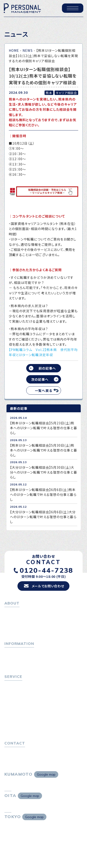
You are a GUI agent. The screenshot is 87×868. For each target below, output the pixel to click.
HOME (14, 50)
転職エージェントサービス (26, 691)
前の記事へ (47, 368)
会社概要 (13, 624)
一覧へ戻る (43, 390)
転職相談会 (15, 697)
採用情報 (13, 630)
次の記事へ (40, 379)
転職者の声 (15, 703)
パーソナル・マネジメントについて (29, 617)
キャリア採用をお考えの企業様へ (29, 711)
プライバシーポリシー (21, 757)
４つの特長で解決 (19, 723)
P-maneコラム (16, 658)
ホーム (9, 611)
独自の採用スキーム (21, 729)
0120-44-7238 (47, 570)
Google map (46, 774)
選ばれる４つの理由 (21, 717)
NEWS (27, 50)
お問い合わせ (14, 751)
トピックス (12, 651)
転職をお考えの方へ (20, 685)
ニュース (11, 664)
